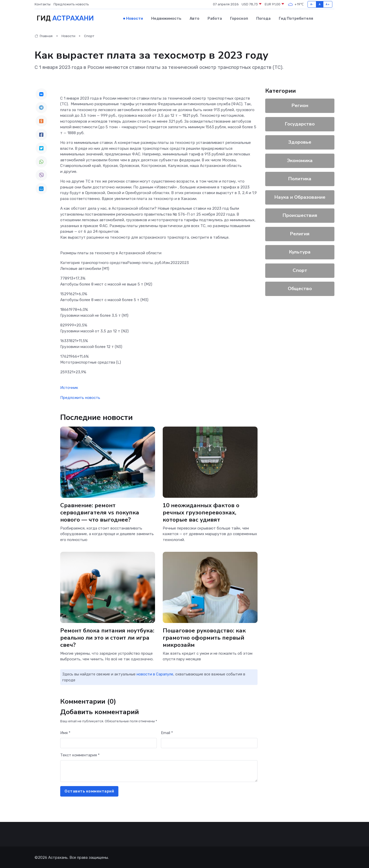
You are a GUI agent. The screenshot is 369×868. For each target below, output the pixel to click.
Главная (44, 36)
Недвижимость (166, 18)
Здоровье (300, 142)
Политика (300, 178)
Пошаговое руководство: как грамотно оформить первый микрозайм (205, 637)
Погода (263, 18)
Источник (69, 387)
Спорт (89, 36)
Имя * (65, 733)
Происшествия (300, 215)
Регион (300, 105)
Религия (300, 233)
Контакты (43, 4)
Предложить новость (71, 4)
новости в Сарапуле (155, 674)
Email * (167, 733)
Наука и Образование (300, 197)
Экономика (300, 160)
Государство (300, 123)
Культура (300, 251)
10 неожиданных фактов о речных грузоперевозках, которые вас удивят (201, 512)
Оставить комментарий (89, 791)
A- (312, 4)
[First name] (109, 743)
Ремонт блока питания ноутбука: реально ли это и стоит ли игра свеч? (107, 637)
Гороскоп (239, 18)
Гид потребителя (296, 18)
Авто (194, 18)
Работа (215, 18)
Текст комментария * (80, 755)
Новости (135, 18)
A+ (328, 4)
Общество (300, 288)
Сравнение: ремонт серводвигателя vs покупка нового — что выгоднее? (100, 512)
